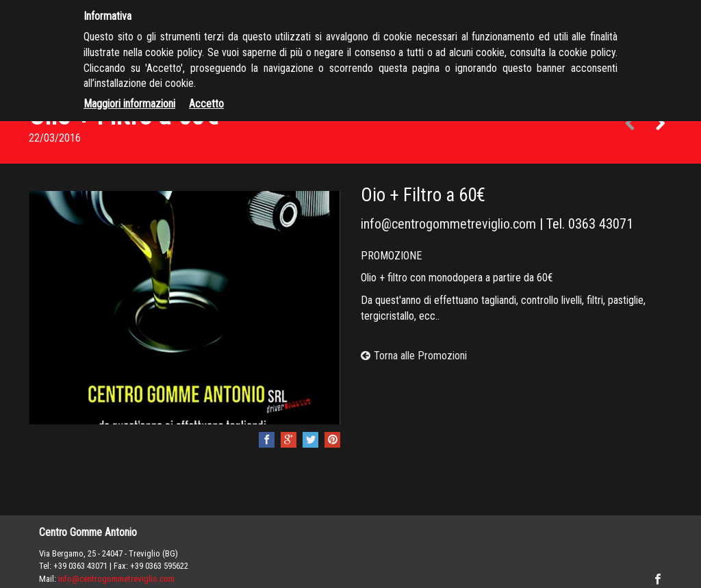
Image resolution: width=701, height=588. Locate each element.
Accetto (206, 104)
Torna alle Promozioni (414, 356)
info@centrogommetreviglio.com (448, 224)
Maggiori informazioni (129, 104)
